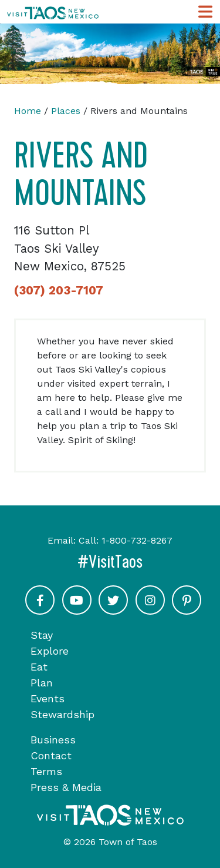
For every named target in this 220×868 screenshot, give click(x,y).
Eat (39, 667)
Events (48, 698)
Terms (46, 771)
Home (28, 111)
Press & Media (66, 787)
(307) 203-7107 (59, 290)
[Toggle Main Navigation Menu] (205, 12)
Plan (42, 683)
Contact (51, 755)
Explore (50, 651)
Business (53, 740)
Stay (42, 635)
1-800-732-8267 (137, 540)
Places (66, 111)
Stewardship (62, 714)
